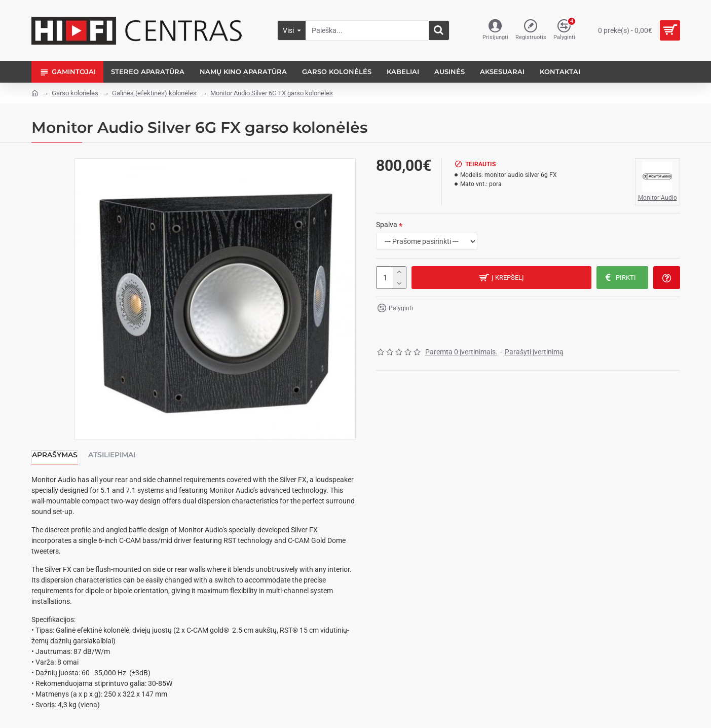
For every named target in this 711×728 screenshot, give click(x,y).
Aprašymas (55, 455)
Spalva (387, 225)
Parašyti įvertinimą (534, 352)
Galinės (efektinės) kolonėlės (154, 93)
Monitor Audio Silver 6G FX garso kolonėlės (272, 93)
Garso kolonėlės (75, 93)
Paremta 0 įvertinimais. (461, 352)
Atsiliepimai (112, 455)
